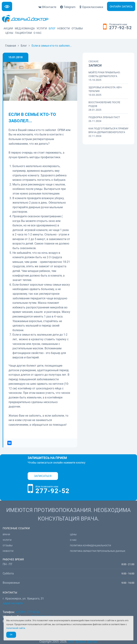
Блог (52, 28)
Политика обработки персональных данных (98, 551)
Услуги (42, 28)
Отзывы (77, 28)
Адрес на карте (13, 603)
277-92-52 (120, 28)
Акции (8, 28)
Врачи (6, 534)
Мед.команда (25, 28)
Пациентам (23, 33)
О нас (38, 33)
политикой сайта (16, 628)
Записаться (43, 476)
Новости (64, 28)
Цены (9, 33)
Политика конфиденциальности (90, 546)
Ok (11, 635)
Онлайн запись (121, 7)
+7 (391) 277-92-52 (28, 612)
